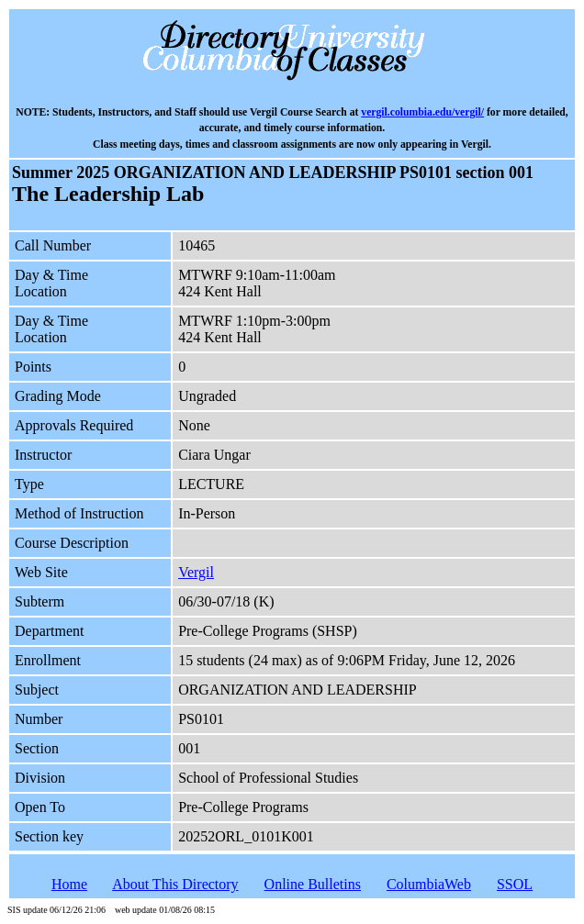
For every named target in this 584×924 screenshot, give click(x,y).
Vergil (196, 572)
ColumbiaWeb (429, 884)
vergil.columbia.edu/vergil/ (422, 112)
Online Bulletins (313, 884)
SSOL (515, 884)
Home (69, 884)
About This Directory (175, 884)
